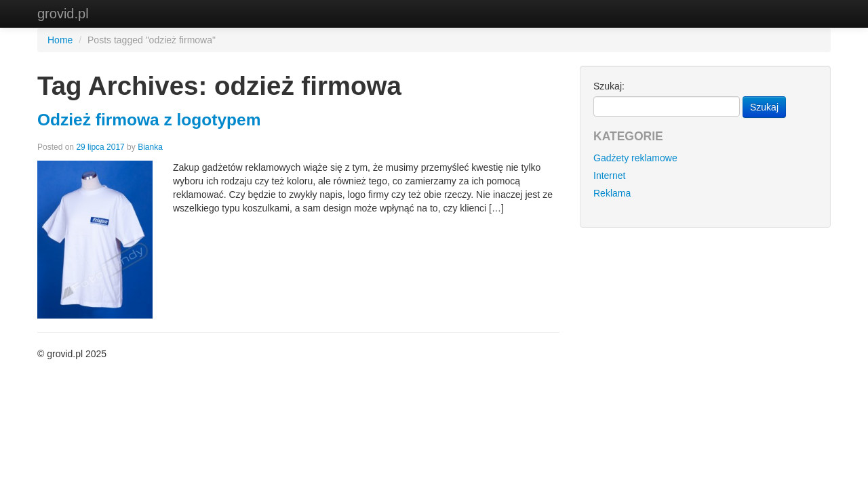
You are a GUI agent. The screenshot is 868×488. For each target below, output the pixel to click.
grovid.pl (63, 14)
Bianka (150, 147)
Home (60, 40)
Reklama (612, 193)
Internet (609, 176)
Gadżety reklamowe (635, 158)
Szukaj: (609, 86)
